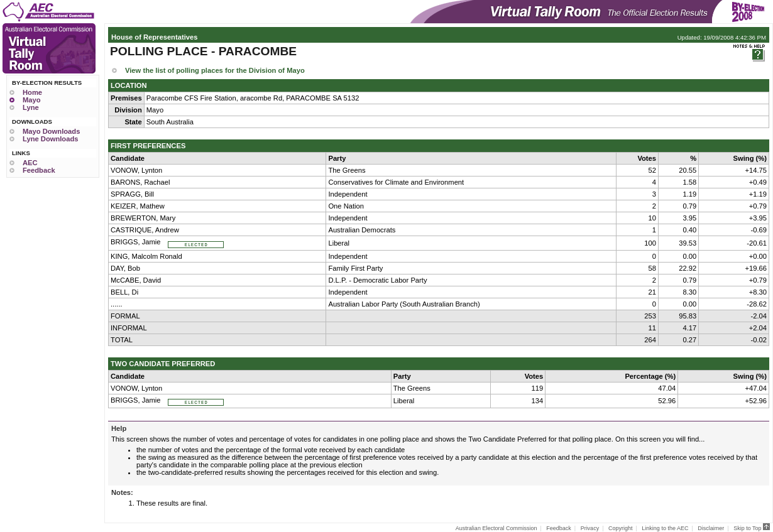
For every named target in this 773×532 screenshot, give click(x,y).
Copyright (621, 528)
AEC (30, 163)
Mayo (32, 100)
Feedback (39, 170)
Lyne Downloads (50, 139)
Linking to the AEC (665, 528)
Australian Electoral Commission (496, 528)
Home (32, 92)
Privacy (590, 528)
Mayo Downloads (51, 131)
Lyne (31, 107)
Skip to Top (752, 528)
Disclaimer (711, 528)
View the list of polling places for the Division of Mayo (215, 70)
